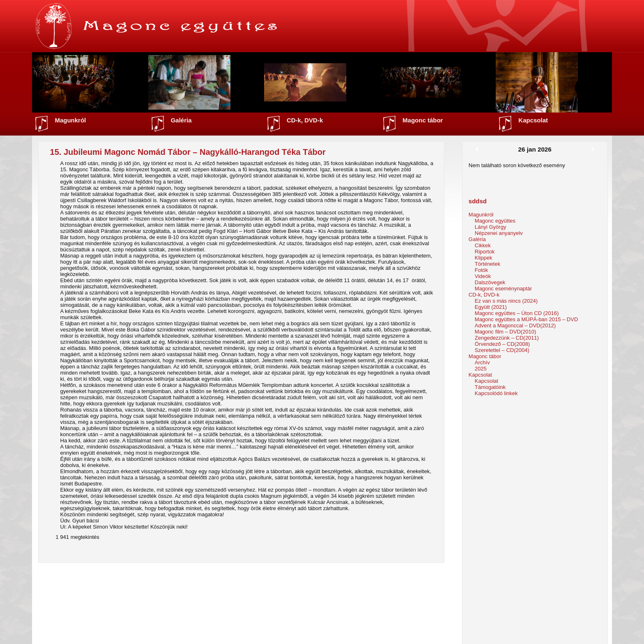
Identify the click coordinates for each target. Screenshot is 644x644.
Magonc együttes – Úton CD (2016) (517, 313)
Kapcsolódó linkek (496, 393)
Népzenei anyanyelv (499, 233)
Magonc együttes (495, 221)
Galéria (181, 120)
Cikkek (483, 245)
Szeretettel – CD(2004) (502, 350)
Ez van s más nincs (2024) (506, 301)
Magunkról (70, 120)
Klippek (484, 258)
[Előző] (477, 149)
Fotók (482, 270)
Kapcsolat (533, 120)
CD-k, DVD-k (305, 120)
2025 (481, 369)
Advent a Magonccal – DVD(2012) (515, 325)
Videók (483, 276)
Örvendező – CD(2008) (502, 344)
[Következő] (593, 149)
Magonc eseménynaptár (503, 289)
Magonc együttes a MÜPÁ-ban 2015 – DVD (526, 319)
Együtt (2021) (491, 307)
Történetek (488, 264)
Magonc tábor (423, 120)
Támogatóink (490, 387)
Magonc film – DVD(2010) (506, 332)
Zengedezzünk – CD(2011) (507, 338)
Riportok (485, 252)
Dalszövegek (490, 282)
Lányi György (491, 227)
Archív (482, 362)
